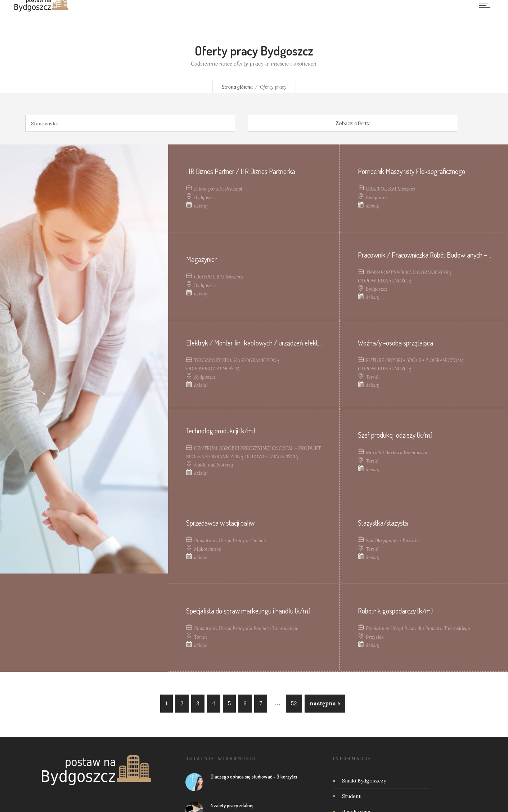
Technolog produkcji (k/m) (221, 430)
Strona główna (237, 87)
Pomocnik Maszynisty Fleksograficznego (412, 171)
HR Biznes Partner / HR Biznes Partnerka (241, 171)
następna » (325, 703)
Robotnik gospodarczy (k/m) (395, 610)
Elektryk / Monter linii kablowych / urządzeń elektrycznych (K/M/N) (276, 343)
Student (351, 796)
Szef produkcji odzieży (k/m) (395, 434)
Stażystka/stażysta (383, 522)
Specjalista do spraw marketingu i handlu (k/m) (248, 610)
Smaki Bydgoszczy (364, 781)
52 (294, 703)
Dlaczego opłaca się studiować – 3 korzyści (254, 777)
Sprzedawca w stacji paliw (220, 522)
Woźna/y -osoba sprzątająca (395, 343)
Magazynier (201, 259)
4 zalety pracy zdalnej (232, 805)
